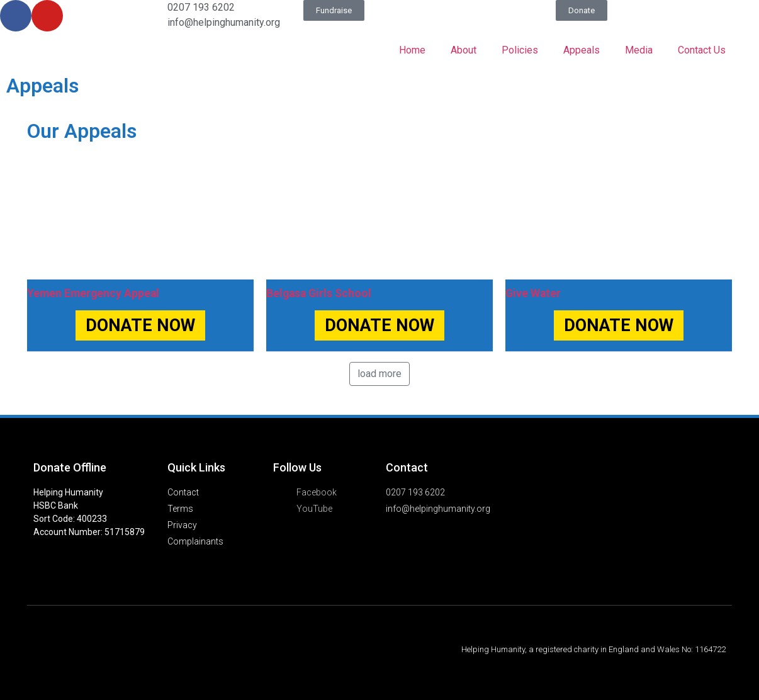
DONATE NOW (140, 325)
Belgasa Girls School (319, 293)
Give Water (533, 293)
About (464, 50)
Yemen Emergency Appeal (93, 293)
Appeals (582, 50)
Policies (520, 50)
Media (639, 50)
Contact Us (702, 50)
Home (412, 50)
